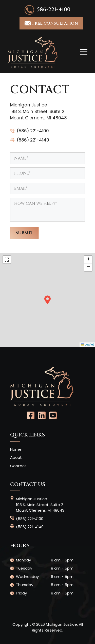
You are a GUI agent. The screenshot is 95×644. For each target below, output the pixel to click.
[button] (48, 300)
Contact (18, 466)
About (16, 457)
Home (16, 449)
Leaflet (87, 344)
